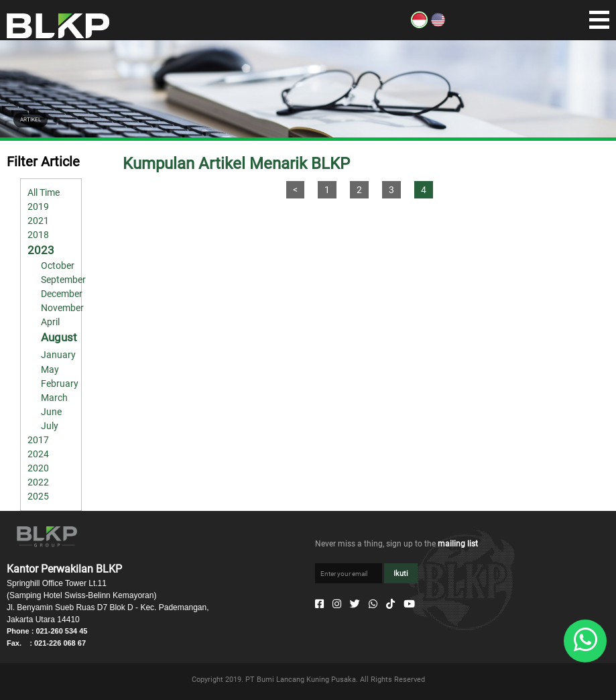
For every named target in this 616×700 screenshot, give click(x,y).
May (50, 369)
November (62, 308)
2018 (38, 235)
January (58, 355)
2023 (41, 250)
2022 (38, 482)
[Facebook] (319, 604)
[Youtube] (409, 604)
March (54, 398)
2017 (38, 440)
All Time (44, 192)
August (59, 337)
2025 (38, 496)
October (58, 266)
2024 (38, 454)
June (51, 412)
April (50, 322)
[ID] (419, 25)
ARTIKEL (30, 120)
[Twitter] (355, 604)
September (63, 280)
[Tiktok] (390, 604)
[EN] (438, 25)
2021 (38, 221)
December (62, 294)
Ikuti (401, 574)
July (50, 426)
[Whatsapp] (373, 604)
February (60, 384)
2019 (38, 207)
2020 (38, 468)
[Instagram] (337, 604)
